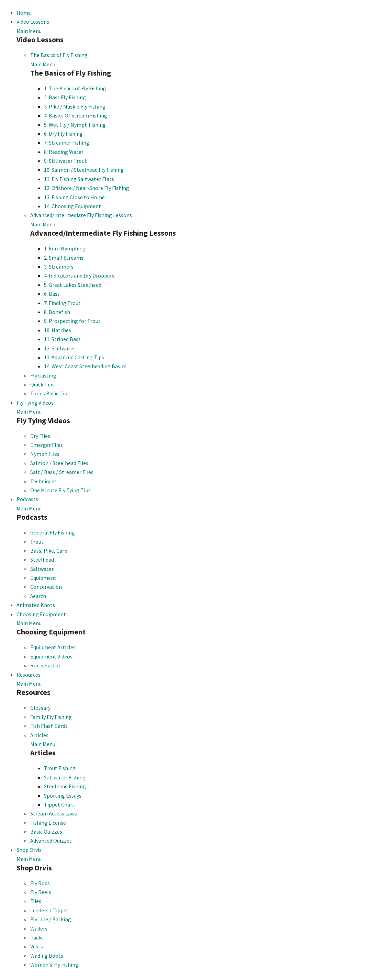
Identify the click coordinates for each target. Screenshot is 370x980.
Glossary (40, 708)
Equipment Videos (51, 656)
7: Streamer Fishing (67, 143)
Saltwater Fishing (65, 777)
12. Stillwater (60, 348)
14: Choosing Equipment (72, 206)
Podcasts (27, 499)
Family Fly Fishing (51, 717)
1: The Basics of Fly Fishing (75, 88)
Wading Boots (47, 956)
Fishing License (48, 823)
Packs (37, 937)
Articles (39, 735)
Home (24, 13)
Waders (39, 928)
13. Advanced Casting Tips (74, 357)
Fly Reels (41, 892)
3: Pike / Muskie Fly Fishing (75, 106)
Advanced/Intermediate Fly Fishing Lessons (81, 215)
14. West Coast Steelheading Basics (85, 366)
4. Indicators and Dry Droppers (79, 275)
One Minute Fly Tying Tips (60, 490)
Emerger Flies (47, 445)
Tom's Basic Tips (50, 393)
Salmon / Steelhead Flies (59, 463)
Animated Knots (36, 605)
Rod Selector (45, 665)
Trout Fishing (60, 768)
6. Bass (52, 294)
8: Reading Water (64, 152)
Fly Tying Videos (35, 403)
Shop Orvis (29, 850)
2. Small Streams (64, 258)
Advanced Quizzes (51, 841)
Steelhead (42, 560)
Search (38, 596)
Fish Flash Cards (49, 726)
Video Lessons (33, 22)
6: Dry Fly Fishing (63, 134)
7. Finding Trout (62, 303)
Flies (36, 901)
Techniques (43, 481)
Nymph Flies (45, 454)
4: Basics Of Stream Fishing (76, 115)
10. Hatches (58, 330)
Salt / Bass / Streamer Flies (62, 472)
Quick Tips (42, 384)
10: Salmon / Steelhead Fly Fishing (84, 170)
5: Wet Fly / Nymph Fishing (75, 125)
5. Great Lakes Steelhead (73, 285)
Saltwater (42, 569)
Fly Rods (40, 883)
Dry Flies (40, 436)
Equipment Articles (53, 647)
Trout (37, 542)
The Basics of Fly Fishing (59, 55)
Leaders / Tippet (49, 910)
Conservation (46, 587)
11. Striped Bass (62, 339)
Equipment (43, 578)
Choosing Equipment (41, 614)
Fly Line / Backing (51, 919)
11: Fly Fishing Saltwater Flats (79, 179)
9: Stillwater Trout (65, 161)
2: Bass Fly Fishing (65, 97)
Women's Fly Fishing (54, 965)
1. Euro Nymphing (65, 248)
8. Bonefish (57, 312)
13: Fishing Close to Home (74, 197)
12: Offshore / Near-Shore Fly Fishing (87, 188)
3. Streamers (59, 267)
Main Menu (29, 31)
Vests (37, 946)
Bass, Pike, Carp (49, 551)
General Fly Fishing (53, 532)
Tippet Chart (59, 804)
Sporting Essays (63, 796)
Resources (29, 675)
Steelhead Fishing (65, 786)
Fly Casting (43, 375)
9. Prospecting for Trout (72, 321)
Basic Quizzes (46, 832)
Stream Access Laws (54, 813)
